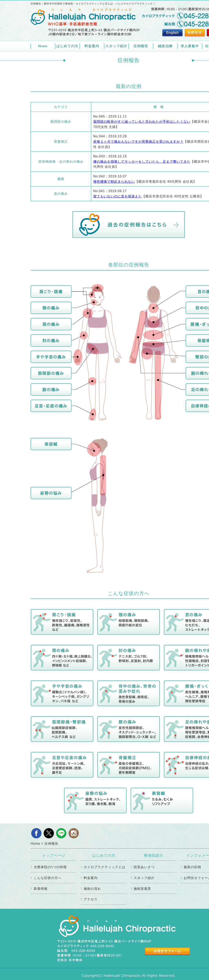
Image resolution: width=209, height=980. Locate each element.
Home (43, 46)
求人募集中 (190, 46)
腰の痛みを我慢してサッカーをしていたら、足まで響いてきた (142, 162)
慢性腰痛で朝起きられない (114, 182)
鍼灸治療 (165, 46)
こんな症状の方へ (48, 878)
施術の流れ (92, 889)
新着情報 (41, 889)
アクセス (91, 899)
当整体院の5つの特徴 (50, 867)
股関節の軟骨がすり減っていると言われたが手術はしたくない (142, 122)
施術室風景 (142, 889)
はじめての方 (67, 48)
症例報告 (141, 46)
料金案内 (92, 46)
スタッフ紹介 (116, 46)
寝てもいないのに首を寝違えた (118, 196)
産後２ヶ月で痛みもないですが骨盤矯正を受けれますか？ (138, 142)
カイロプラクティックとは (104, 867)
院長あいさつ (144, 867)
